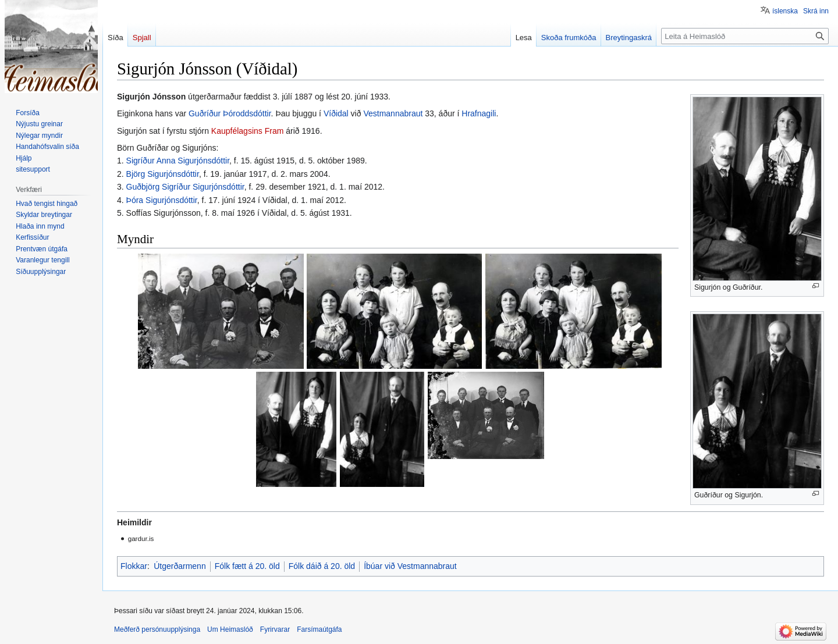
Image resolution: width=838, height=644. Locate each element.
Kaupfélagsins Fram (248, 131)
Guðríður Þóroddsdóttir (230, 113)
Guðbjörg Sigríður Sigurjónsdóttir (185, 187)
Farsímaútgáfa (319, 629)
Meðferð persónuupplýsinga (157, 629)
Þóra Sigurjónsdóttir (162, 200)
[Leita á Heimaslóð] (745, 36)
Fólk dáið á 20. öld (322, 566)
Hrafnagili (479, 113)
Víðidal (336, 113)
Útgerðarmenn (180, 566)
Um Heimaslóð (230, 629)
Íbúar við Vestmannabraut (410, 566)
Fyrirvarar (275, 629)
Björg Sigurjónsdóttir (163, 174)
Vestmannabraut (393, 113)
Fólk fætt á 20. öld (247, 566)
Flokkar (134, 566)
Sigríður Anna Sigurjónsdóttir (178, 161)
